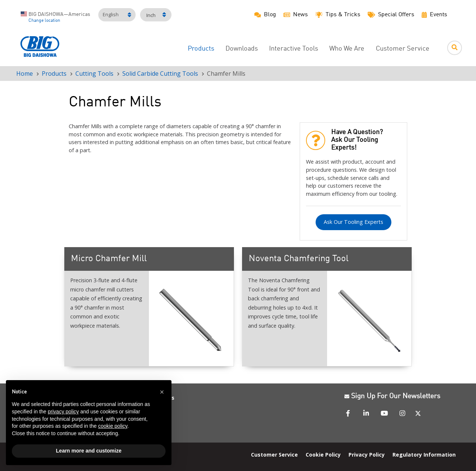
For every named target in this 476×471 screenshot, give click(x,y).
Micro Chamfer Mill (109, 259)
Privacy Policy (367, 455)
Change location (44, 21)
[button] (162, 392)
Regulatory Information (424, 455)
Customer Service (403, 49)
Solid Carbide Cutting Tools (160, 74)
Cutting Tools (94, 74)
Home (25, 74)
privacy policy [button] (63, 412)
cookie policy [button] (113, 426)
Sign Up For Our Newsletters (392, 396)
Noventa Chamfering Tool (299, 259)
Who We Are (347, 49)
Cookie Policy (323, 455)
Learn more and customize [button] (89, 451)
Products (201, 49)
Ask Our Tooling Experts (353, 222)
